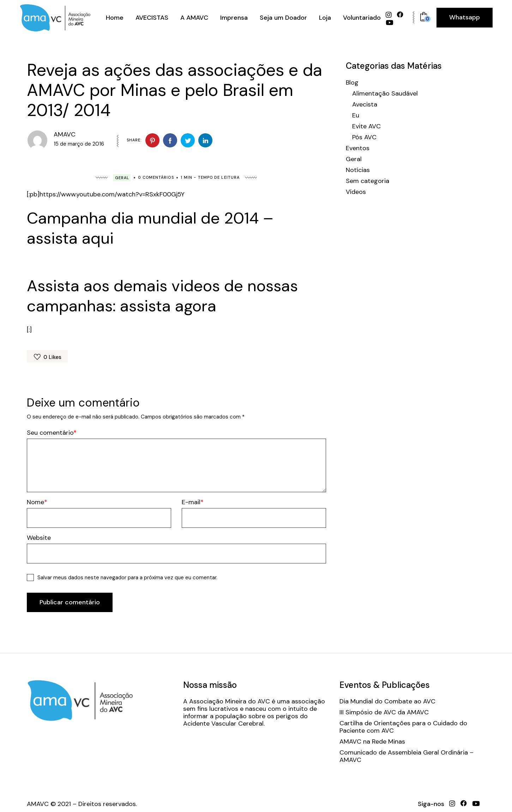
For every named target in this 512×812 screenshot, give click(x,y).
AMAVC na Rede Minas (372, 742)
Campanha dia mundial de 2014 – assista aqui (150, 228)
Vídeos (356, 192)
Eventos (358, 148)
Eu (356, 115)
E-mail (191, 502)
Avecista (365, 105)
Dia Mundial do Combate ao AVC (387, 701)
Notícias (358, 170)
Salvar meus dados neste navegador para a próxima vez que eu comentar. (127, 578)
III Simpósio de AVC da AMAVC (384, 712)
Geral (122, 178)
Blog (352, 83)
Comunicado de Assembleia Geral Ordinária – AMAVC (406, 756)
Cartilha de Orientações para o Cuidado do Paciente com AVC (403, 727)
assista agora (168, 306)
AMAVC (65, 134)
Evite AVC (366, 126)
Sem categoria (368, 181)
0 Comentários (156, 177)
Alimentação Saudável (385, 94)
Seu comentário (50, 433)
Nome (35, 502)
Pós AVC (364, 137)
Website (39, 538)
